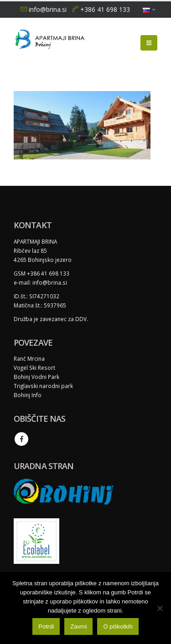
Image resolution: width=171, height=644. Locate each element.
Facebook (21, 439)
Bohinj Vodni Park (36, 377)
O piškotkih (118, 626)
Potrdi (46, 626)
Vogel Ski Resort (34, 368)
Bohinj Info (28, 395)
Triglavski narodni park (43, 386)
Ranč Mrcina (29, 358)
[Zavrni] (160, 608)
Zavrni (78, 626)
